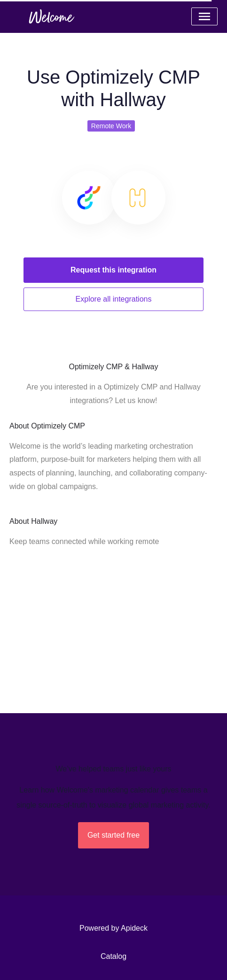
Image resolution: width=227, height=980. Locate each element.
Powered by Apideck (113, 928)
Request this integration (113, 270)
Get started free (113, 835)
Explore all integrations (114, 299)
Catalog (113, 956)
